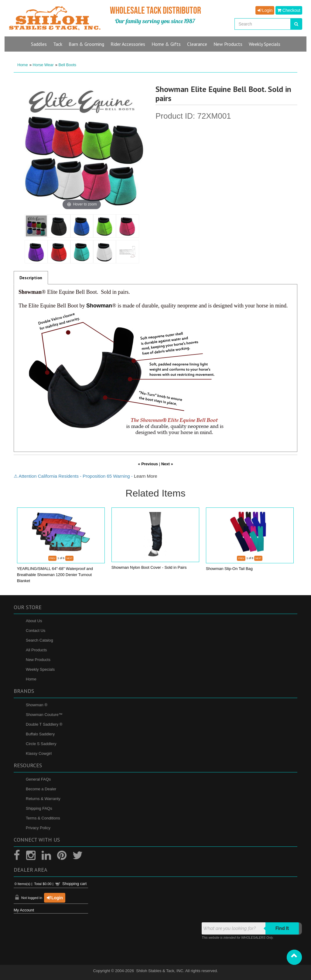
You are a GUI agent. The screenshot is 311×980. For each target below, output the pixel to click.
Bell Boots (68, 65)
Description (31, 278)
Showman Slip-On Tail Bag (229, 569)
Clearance (197, 44)
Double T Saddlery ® (44, 724)
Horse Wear (43, 65)
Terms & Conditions (43, 818)
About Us (34, 621)
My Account (24, 910)
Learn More (146, 476)
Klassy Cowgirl (39, 753)
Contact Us (36, 631)
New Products (38, 660)
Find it (282, 928)
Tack (58, 44)
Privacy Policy (38, 828)
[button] (294, 957)
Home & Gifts (166, 44)
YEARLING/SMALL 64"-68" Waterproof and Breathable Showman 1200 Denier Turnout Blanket (55, 575)
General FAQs (38, 779)
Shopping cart (74, 884)
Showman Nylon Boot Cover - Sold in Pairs (149, 567)
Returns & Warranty (43, 799)
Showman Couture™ (44, 715)
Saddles (39, 44)
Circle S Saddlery (41, 744)
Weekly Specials (40, 669)
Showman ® (37, 705)
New (228, 44)
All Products (36, 650)
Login (265, 10)
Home (23, 65)
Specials (265, 44)
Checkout (289, 10)
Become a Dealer (41, 789)
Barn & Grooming (86, 44)
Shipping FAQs (39, 808)
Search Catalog (39, 640)
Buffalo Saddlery (40, 734)
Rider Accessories (128, 44)
